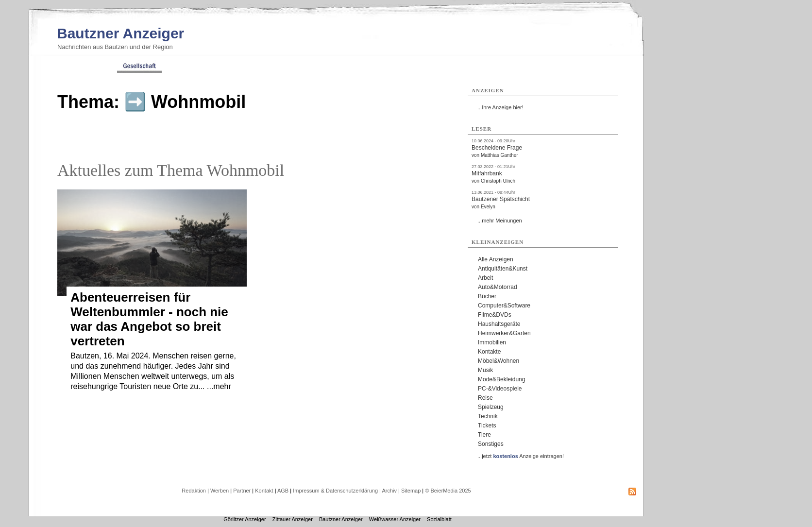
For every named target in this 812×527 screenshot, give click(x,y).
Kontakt (264, 491)
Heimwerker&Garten (504, 333)
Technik (488, 416)
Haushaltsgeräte (499, 324)
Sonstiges (491, 444)
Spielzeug (491, 407)
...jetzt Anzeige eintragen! (521, 456)
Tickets (487, 425)
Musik (485, 370)
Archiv (389, 491)
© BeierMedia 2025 (448, 491)
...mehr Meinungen (500, 221)
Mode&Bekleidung (501, 379)
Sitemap (411, 491)
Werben (220, 491)
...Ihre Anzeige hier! (500, 107)
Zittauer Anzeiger (293, 519)
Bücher (487, 296)
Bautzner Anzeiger (120, 33)
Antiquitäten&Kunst (503, 269)
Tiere (484, 435)
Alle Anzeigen (496, 259)
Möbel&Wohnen (499, 361)
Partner (242, 491)
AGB (283, 491)
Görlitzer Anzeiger (245, 519)
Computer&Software (504, 306)
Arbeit (485, 278)
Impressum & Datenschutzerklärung (335, 491)
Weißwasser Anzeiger (395, 519)
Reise (485, 398)
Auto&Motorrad (498, 287)
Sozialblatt (439, 519)
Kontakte (489, 352)
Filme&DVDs (495, 315)
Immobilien (492, 342)
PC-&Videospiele (500, 389)
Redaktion (194, 491)
